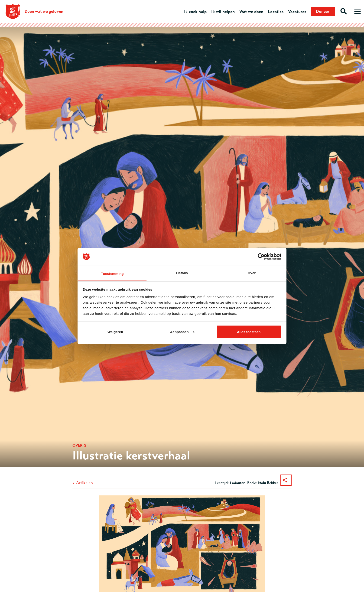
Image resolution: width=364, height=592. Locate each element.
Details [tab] (182, 273)
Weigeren (115, 332)
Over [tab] (252, 273)
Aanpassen (182, 332)
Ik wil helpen (223, 12)
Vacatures (297, 12)
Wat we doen (251, 12)
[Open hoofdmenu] (357, 12)
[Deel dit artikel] (286, 480)
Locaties (275, 12)
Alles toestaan (249, 332)
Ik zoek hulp (195, 12)
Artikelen (84, 483)
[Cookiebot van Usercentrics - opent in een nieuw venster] (261, 257)
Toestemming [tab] (112, 273)
